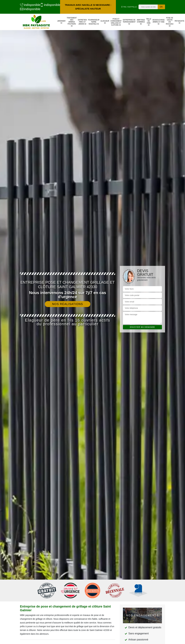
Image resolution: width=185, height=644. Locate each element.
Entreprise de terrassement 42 (129, 22)
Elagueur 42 (105, 22)
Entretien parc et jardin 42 (82, 22)
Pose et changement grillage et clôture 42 (116, 22)
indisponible (28, 5)
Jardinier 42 (61, 22)
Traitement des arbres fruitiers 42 (72, 22)
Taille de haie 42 (149, 22)
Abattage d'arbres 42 (141, 22)
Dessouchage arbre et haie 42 (158, 22)
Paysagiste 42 (180, 22)
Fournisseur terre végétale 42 (94, 22)
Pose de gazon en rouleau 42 (170, 22)
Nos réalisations (68, 304)
